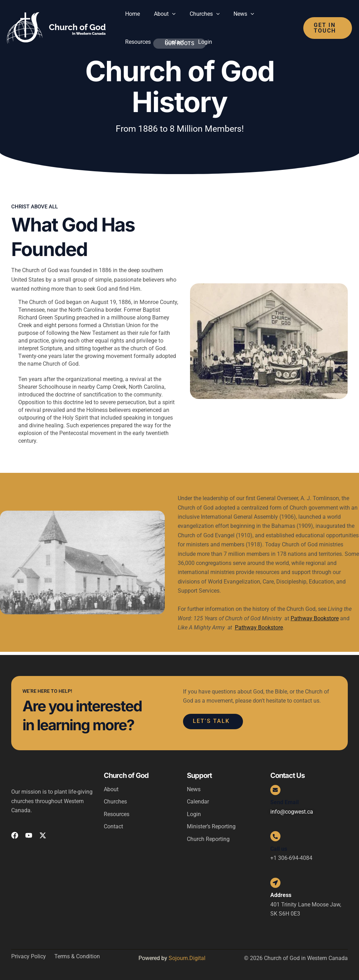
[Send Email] (276, 788)
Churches (115, 799)
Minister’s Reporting (211, 825)
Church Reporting (208, 837)
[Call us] (276, 835)
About (111, 787)
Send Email (285, 800)
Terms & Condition (77, 957)
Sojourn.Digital (187, 958)
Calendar (198, 799)
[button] (168, 14)
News (194, 787)
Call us (279, 848)
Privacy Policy (29, 957)
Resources (117, 812)
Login (194, 812)
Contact (113, 825)
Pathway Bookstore (315, 618)
